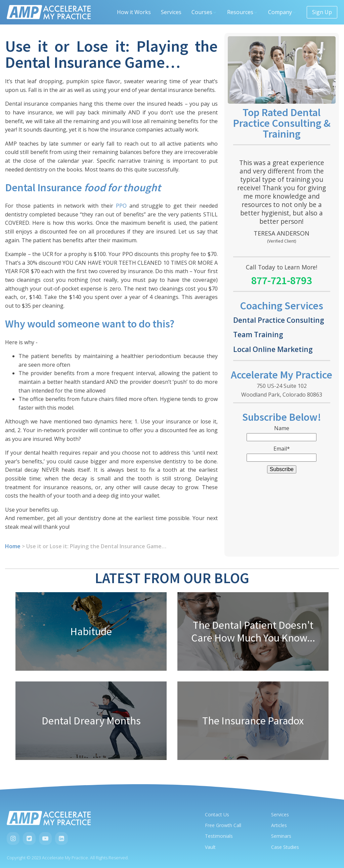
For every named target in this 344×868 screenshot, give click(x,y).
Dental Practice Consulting (279, 320)
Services (171, 12)
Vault (210, 847)
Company (282, 12)
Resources (243, 12)
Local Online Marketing (273, 349)
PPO (121, 206)
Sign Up (322, 12)
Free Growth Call (223, 825)
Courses (204, 12)
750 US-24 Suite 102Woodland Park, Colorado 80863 (282, 390)
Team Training (258, 334)
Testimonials (219, 836)
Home (13, 546)
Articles (279, 825)
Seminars (281, 836)
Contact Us (217, 814)
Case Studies (285, 847)
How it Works (134, 12)
